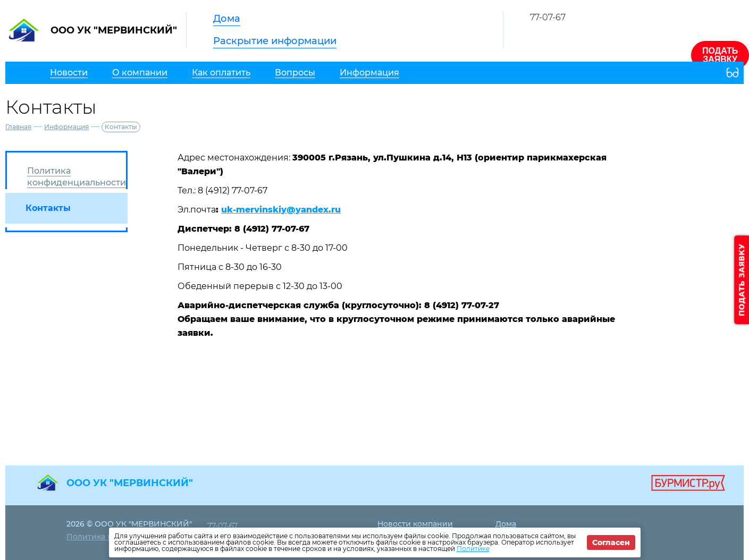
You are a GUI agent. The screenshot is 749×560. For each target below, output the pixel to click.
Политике (473, 549)
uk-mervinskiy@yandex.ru (281, 210)
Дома (227, 19)
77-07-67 (548, 17)
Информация (66, 127)
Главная (18, 127)
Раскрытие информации (275, 41)
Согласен (611, 542)
